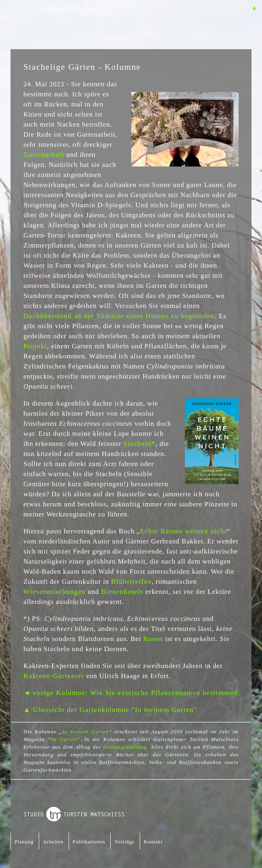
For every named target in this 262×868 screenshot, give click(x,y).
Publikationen (89, 842)
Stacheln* (139, 444)
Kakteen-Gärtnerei (54, 676)
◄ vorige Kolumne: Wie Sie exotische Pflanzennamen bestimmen (131, 693)
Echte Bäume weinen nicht (183, 531)
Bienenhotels (122, 592)
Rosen (153, 639)
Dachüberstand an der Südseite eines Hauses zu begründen (119, 316)
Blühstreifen (131, 582)
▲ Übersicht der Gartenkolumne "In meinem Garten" (110, 710)
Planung (24, 842)
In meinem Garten (85, 732)
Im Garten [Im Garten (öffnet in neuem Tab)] (63, 739)
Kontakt (153, 842)
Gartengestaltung (125, 747)
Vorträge (124, 842)
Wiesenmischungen (54, 592)
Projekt (35, 346)
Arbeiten (53, 842)
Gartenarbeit (44, 155)
